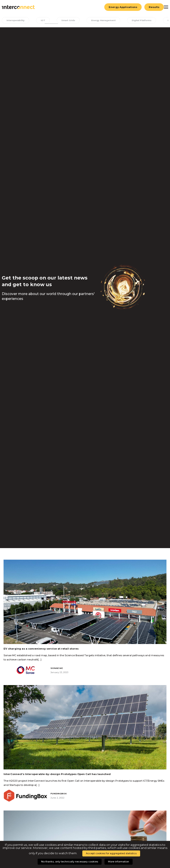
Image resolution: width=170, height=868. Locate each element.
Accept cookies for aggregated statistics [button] (111, 853)
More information (119, 862)
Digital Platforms (142, 20)
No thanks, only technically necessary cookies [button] (70, 862)
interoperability (15, 20)
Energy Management (103, 20)
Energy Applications (123, 7)
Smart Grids (68, 20)
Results (154, 7)
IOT (43, 20)
